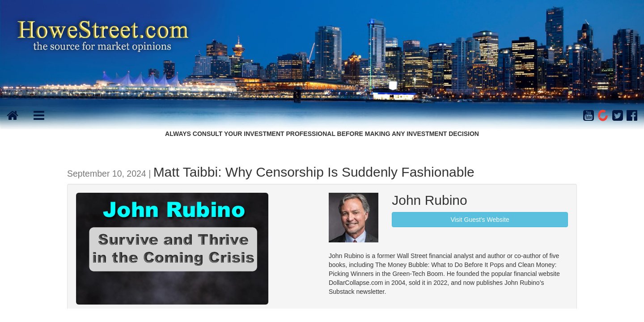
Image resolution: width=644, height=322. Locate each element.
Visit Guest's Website (480, 220)
